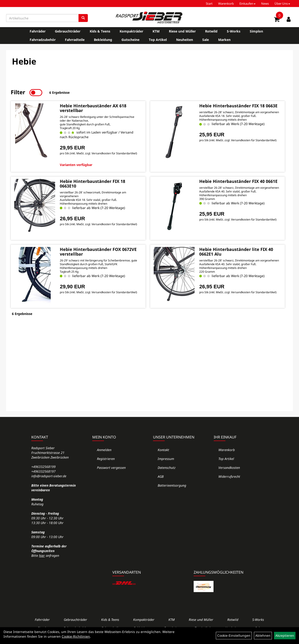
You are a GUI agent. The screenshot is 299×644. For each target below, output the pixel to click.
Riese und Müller (182, 31)
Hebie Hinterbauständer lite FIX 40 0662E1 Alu (236, 252)
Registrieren (106, 459)
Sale (206, 40)
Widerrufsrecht (229, 476)
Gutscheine (130, 40)
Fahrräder (38, 31)
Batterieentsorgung (172, 485)
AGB (161, 476)
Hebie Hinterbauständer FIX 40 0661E (238, 181)
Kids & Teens (100, 31)
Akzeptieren (285, 635)
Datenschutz (167, 468)
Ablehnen (263, 635)
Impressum (166, 459)
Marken (224, 40)
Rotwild (211, 31)
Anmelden (104, 450)
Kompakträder (131, 31)
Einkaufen (247, 4)
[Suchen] (83, 18)
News (265, 4)
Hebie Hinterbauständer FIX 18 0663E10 (93, 184)
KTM (156, 31)
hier (42, 555)
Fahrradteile (75, 40)
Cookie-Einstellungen (234, 635)
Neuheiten (185, 40)
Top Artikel (158, 40)
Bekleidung (103, 40)
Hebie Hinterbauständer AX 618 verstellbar (93, 108)
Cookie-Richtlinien (76, 636)
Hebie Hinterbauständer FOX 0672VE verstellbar (98, 252)
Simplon (256, 31)
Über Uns (282, 4)
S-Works (234, 31)
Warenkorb (226, 4)
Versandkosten (229, 468)
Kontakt (163, 450)
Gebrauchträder (68, 31)
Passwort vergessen (111, 468)
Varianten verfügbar (76, 165)
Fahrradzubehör (43, 40)
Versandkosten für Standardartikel (114, 153)
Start (209, 4)
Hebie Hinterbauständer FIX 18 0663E (238, 106)
